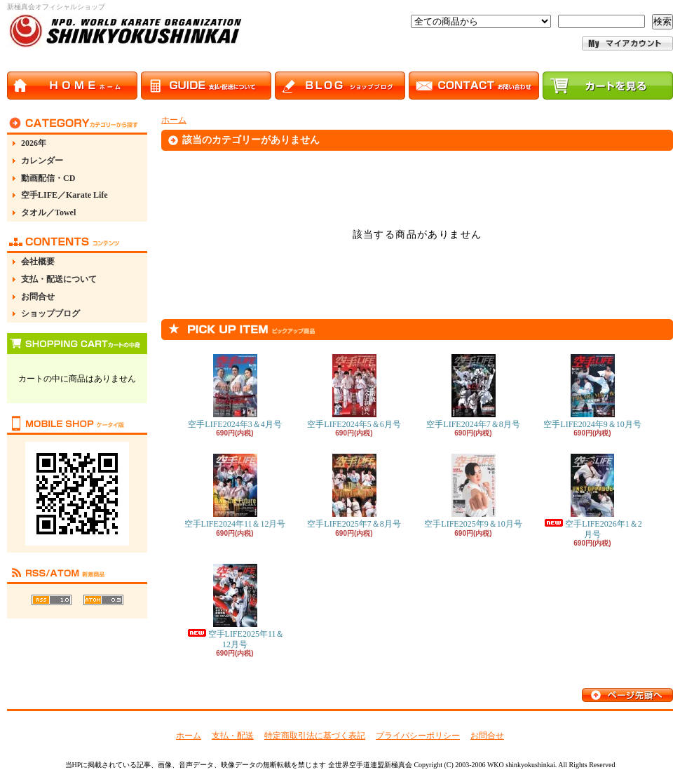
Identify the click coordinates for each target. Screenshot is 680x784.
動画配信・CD (48, 178)
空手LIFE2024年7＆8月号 (473, 392)
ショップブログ (50, 313)
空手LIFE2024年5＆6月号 (354, 392)
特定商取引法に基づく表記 (315, 736)
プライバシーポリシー (418, 736)
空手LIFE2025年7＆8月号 (354, 491)
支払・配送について (59, 279)
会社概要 (38, 262)
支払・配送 (233, 736)
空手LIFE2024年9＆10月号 (592, 392)
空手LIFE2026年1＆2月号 (592, 496)
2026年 (34, 143)
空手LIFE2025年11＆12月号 (235, 606)
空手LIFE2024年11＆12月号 (235, 491)
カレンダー (42, 161)
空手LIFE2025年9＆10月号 (473, 491)
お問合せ (38, 297)
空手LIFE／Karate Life (64, 195)
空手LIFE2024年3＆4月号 (234, 392)
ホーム (174, 120)
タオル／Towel (48, 212)
